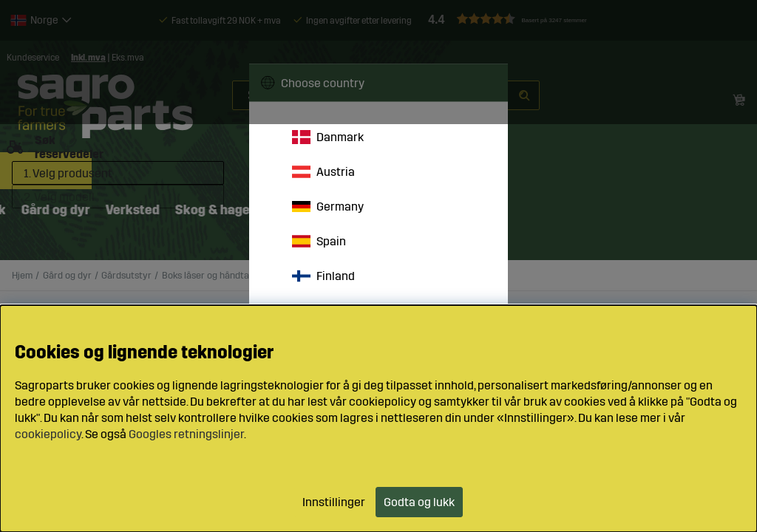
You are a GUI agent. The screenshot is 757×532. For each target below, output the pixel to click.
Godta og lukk (419, 502)
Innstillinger (334, 502)
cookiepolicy (48, 434)
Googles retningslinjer (186, 434)
